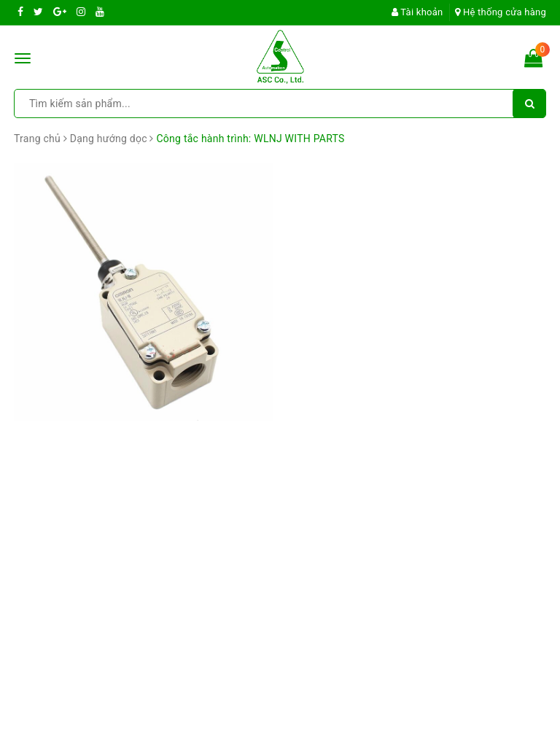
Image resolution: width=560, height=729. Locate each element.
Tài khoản (417, 12)
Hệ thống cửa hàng (501, 12)
